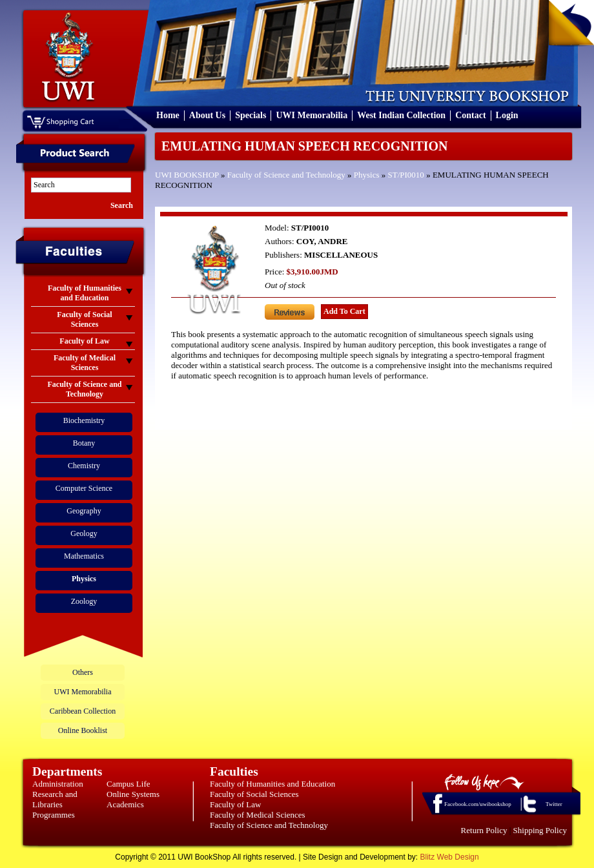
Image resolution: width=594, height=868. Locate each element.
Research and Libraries (55, 799)
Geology (84, 533)
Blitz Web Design (450, 857)
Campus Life (128, 784)
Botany (84, 443)
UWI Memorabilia (312, 115)
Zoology (84, 601)
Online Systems (133, 794)
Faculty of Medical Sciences (258, 815)
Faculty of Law (235, 804)
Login (507, 115)
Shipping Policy (540, 830)
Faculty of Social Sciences (254, 794)
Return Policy (484, 830)
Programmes (54, 815)
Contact (470, 115)
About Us (207, 115)
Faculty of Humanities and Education (272, 784)
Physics (367, 175)
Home (168, 115)
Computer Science (84, 488)
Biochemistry (84, 420)
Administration (58, 784)
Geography (84, 511)
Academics (125, 804)
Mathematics (84, 556)
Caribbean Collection (83, 711)
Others (83, 672)
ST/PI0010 (406, 175)
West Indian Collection (401, 115)
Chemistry (84, 466)
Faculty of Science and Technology (286, 175)
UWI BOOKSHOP (187, 175)
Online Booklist (83, 730)
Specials (251, 115)
